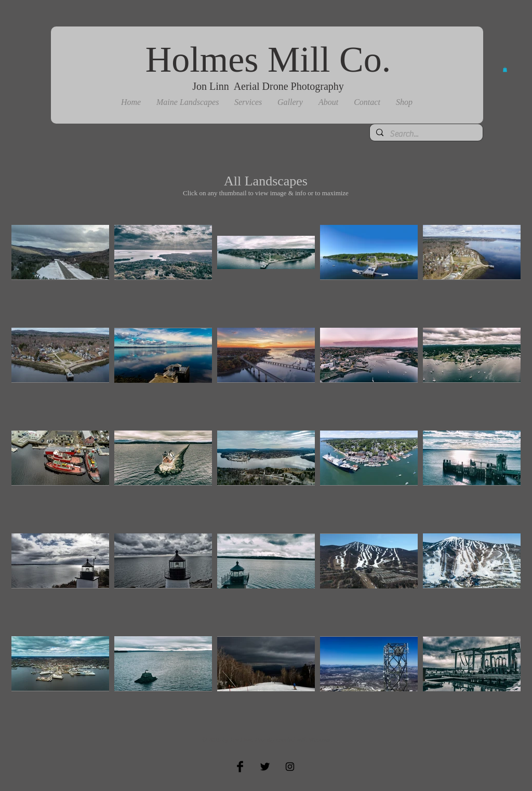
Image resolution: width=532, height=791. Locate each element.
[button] (188, 102)
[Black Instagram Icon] (290, 767)
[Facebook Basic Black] (240, 767)
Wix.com (319, 740)
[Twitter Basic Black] (265, 767)
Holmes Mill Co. (268, 59)
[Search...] (425, 134)
